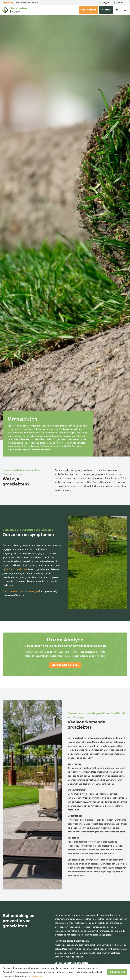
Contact (119, 2)
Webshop (106, 10)
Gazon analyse (89, 10)
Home (5, 408)
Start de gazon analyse (65, 665)
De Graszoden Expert (16, 569)
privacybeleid (35, 976)
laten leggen (33, 591)
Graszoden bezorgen (13, 591)
